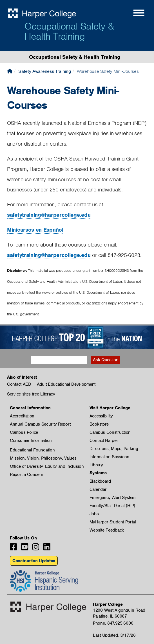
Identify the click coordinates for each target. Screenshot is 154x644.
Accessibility (101, 416)
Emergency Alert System (112, 498)
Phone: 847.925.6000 (113, 623)
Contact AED (19, 384)
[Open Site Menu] (133, 14)
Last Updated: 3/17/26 (114, 635)
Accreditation (22, 416)
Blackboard (100, 481)
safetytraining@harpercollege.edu (49, 215)
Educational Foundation (32, 450)
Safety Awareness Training (45, 71)
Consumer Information (31, 440)
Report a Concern (27, 474)
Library (96, 465)
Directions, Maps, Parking (114, 449)
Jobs (94, 514)
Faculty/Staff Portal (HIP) (112, 506)
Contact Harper (104, 440)
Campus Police (24, 432)
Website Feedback (107, 530)
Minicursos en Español (35, 230)
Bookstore (99, 424)
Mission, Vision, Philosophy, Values (43, 458)
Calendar (98, 489)
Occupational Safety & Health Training (69, 31)
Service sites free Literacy (31, 394)
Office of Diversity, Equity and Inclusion (47, 466)
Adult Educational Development (66, 384)
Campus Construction (110, 432)
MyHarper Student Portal (113, 522)
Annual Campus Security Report (40, 424)
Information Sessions (109, 457)
